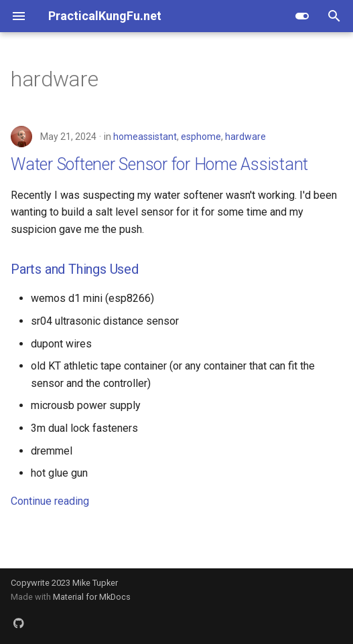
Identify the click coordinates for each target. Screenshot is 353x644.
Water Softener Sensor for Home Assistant (159, 164)
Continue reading (50, 501)
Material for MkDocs (92, 597)
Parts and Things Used (75, 269)
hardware (245, 137)
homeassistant (145, 137)
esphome (201, 137)
